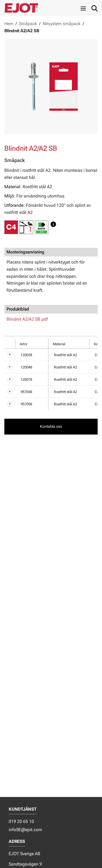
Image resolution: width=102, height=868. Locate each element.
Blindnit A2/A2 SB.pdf (27, 319)
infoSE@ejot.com (25, 830)
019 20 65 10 (21, 821)
